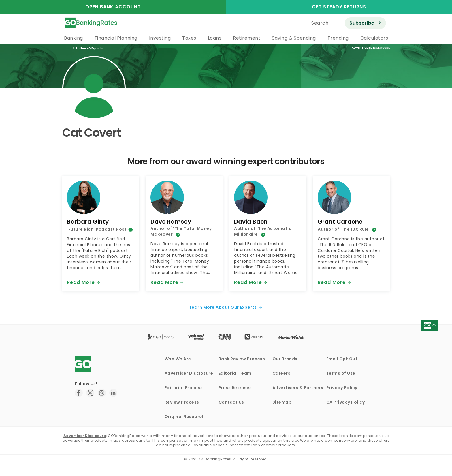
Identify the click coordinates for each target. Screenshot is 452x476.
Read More (81, 282)
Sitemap (282, 402)
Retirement (247, 38)
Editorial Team (235, 373)
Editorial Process (184, 388)
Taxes (189, 38)
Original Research (185, 417)
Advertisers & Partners (298, 388)
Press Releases (235, 388)
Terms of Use (341, 373)
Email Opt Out (342, 359)
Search (320, 23)
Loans (215, 38)
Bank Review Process (242, 359)
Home (67, 48)
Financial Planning (116, 38)
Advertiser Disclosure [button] (371, 48)
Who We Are (178, 359)
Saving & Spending (294, 38)
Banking (74, 38)
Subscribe (362, 23)
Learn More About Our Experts (223, 307)
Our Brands (285, 359)
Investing (160, 38)
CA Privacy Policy (346, 402)
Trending (338, 38)
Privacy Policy (342, 388)
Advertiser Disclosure (189, 373)
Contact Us (231, 402)
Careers (281, 373)
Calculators (374, 38)
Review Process (182, 402)
